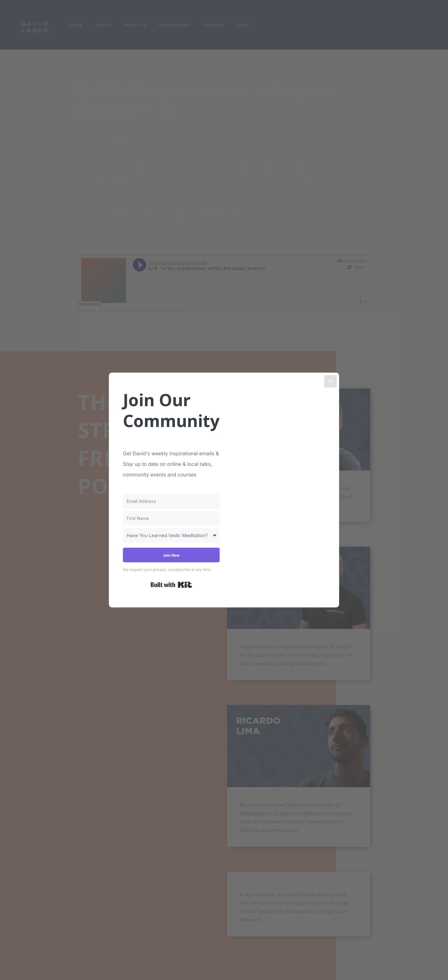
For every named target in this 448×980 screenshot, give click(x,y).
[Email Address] (171, 501)
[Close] (330, 381)
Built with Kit (171, 585)
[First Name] (171, 518)
